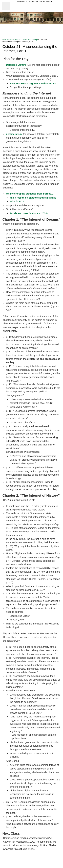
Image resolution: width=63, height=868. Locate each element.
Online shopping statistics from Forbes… (30, 194)
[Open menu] (6, 6)
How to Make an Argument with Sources (33, 84)
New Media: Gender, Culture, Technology (20, 40)
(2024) (29, 213)
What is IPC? (17, 201)
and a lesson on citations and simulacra (33, 198)
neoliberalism (14, 134)
